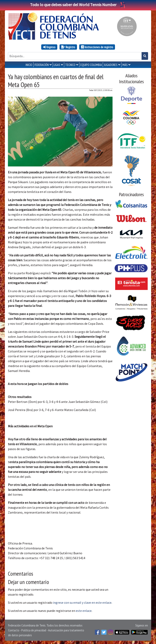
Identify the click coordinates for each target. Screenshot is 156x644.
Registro (68, 47)
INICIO (29, 65)
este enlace (84, 611)
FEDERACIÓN (42, 65)
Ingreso (49, 47)
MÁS (125, 65)
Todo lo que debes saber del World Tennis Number (78, 5)
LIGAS (57, 65)
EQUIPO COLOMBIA (91, 65)
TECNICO (70, 65)
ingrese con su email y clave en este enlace (82, 602)
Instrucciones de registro (97, 47)
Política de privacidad (34, 630)
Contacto (14, 630)
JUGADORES (111, 65)
